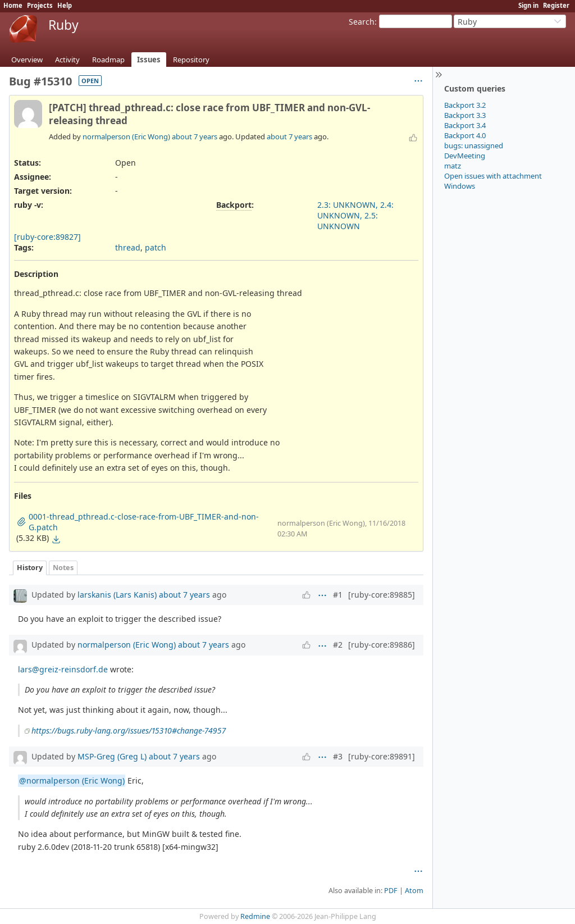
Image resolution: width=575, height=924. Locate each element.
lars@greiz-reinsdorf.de (63, 669)
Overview (27, 60)
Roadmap (108, 60)
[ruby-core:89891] (382, 756)
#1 (338, 595)
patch (156, 247)
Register (556, 5)
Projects (40, 5)
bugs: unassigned (474, 145)
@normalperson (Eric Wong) (72, 780)
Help (65, 5)
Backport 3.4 (465, 125)
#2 (338, 645)
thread (128, 247)
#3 (338, 756)
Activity (67, 60)
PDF (391, 891)
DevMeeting (465, 156)
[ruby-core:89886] (382, 645)
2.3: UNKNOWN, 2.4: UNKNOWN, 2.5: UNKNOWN (355, 215)
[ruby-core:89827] (47, 237)
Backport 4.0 (465, 135)
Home (13, 5)
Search (362, 22)
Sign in (528, 5)
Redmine (255, 916)
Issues (149, 60)
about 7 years (195, 136)
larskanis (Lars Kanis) (117, 595)
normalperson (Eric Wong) (126, 136)
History (30, 568)
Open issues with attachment (493, 176)
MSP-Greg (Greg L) (112, 756)
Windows (460, 186)
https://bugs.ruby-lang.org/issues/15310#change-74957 (129, 730)
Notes (63, 568)
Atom (414, 891)
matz (453, 166)
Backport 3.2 (465, 105)
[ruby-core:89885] (382, 595)
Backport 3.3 (465, 115)
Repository (191, 60)
